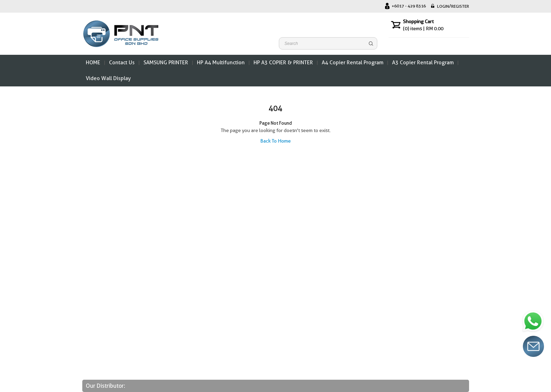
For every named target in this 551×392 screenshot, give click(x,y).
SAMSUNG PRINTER (166, 63)
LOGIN (443, 6)
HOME (93, 63)
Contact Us (122, 63)
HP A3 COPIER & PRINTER (283, 63)
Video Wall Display (108, 78)
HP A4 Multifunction (221, 63)
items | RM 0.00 (423, 28)
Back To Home (275, 141)
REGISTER (460, 6)
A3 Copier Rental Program (423, 63)
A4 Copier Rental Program (353, 63)
